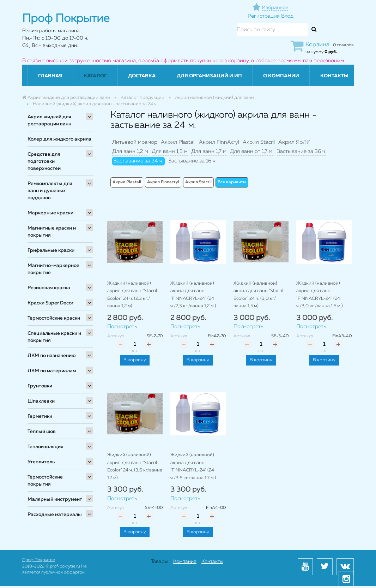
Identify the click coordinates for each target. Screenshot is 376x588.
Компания (185, 562)
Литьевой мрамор (135, 142)
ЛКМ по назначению (52, 356)
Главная (50, 76)
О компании (281, 76)
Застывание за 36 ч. (302, 151)
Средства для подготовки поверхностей (44, 161)
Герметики (40, 416)
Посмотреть (122, 326)
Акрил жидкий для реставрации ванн (49, 120)
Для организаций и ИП (209, 76)
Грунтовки (40, 386)
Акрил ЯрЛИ (294, 142)
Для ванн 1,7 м (209, 151)
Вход (287, 16)
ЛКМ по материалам (52, 371)
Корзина (317, 45)
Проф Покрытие (39, 560)
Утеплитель (41, 462)
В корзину (135, 360)
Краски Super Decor (50, 303)
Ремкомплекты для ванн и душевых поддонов (50, 191)
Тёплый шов (42, 432)
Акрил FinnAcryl (219, 142)
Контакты (334, 76)
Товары (160, 562)
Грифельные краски (51, 250)
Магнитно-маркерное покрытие (53, 269)
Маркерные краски (50, 213)
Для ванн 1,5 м (170, 151)
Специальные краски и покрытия (54, 337)
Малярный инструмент (55, 499)
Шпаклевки (41, 401)
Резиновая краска (49, 288)
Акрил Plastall (178, 142)
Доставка (142, 76)
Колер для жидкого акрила (59, 139)
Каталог (95, 76)
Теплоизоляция (46, 447)
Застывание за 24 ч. (138, 161)
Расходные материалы (55, 515)
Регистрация (264, 16)
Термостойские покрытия (45, 481)
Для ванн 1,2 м (130, 151)
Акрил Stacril (259, 142)
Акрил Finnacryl (163, 182)
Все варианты (232, 182)
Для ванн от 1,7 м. (252, 151)
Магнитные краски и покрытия (52, 232)
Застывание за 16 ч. (192, 161)
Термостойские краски (54, 318)
